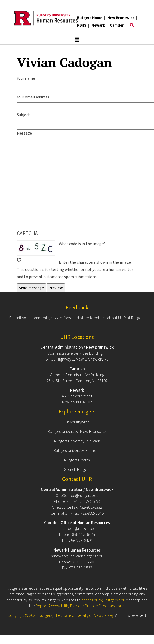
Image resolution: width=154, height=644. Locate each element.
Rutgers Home (90, 18)
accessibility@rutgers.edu (103, 600)
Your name (26, 78)
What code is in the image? (82, 244)
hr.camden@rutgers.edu (77, 529)
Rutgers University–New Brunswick (77, 432)
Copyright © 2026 (22, 615)
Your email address (33, 97)
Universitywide (77, 422)
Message (24, 133)
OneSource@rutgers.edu (77, 496)
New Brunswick (121, 18)
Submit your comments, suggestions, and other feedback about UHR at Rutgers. (77, 318)
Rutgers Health (77, 460)
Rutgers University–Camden (77, 451)
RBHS (82, 25)
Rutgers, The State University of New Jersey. (77, 615)
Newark (98, 25)
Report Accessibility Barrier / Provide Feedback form (80, 606)
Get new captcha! (19, 260)
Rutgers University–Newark (77, 441)
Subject (23, 115)
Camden (117, 25)
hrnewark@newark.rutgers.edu (77, 556)
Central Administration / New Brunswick (77, 347)
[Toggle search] (132, 25)
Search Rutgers (77, 470)
